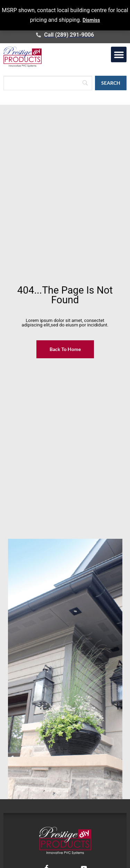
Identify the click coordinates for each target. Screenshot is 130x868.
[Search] (48, 83)
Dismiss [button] (91, 20)
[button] (119, 54)
